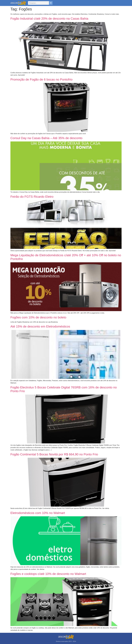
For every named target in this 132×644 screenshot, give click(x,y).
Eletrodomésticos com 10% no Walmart (38, 513)
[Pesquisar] (51, 3)
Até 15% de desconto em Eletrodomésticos (40, 326)
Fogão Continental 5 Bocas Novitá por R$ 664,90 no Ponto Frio (54, 454)
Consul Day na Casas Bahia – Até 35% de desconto (46, 138)
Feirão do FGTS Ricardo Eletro (32, 197)
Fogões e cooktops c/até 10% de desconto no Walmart (48, 574)
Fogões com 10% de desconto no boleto (38, 317)
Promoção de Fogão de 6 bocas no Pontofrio (41, 79)
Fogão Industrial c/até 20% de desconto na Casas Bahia (49, 19)
